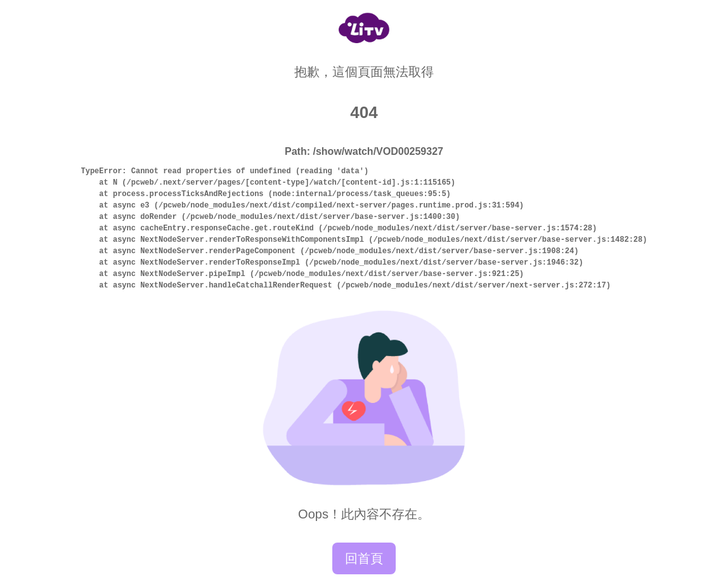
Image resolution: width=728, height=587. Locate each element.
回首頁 (364, 558)
